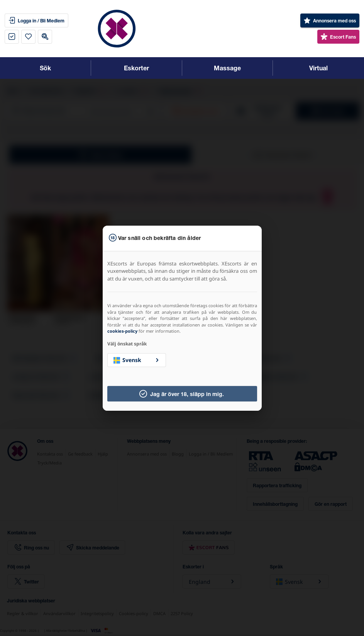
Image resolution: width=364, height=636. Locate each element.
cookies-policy (122, 331)
